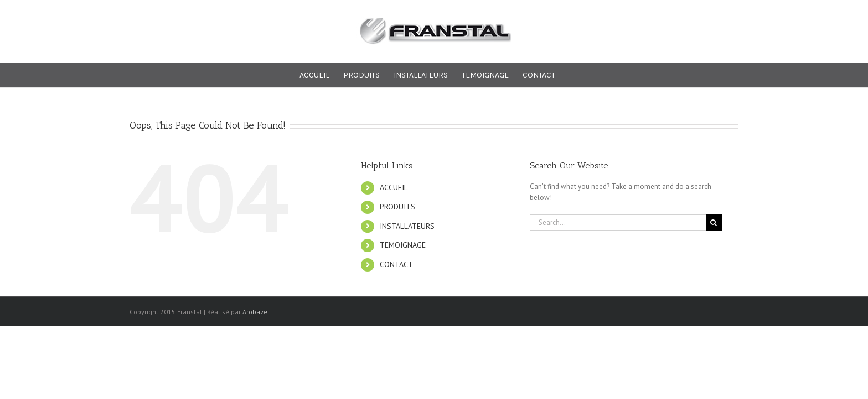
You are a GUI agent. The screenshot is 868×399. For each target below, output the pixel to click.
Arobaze (255, 312)
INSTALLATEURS (407, 226)
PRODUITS (397, 207)
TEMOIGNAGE (403, 245)
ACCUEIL (394, 187)
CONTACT (396, 264)
